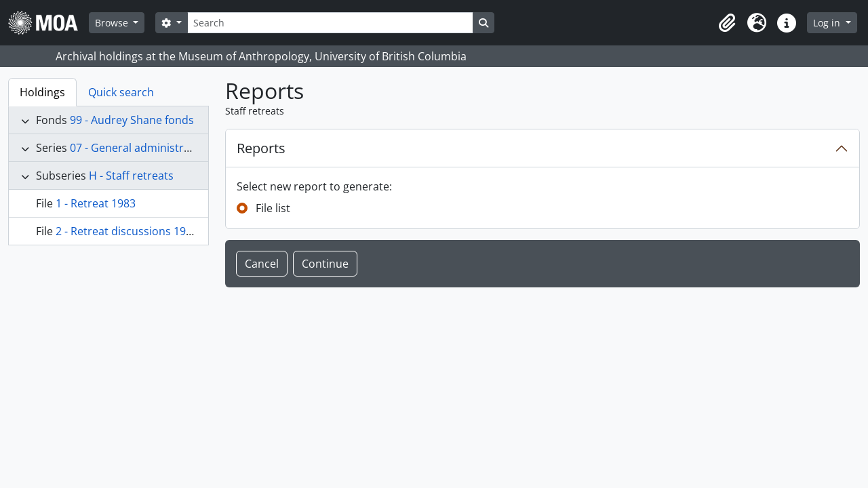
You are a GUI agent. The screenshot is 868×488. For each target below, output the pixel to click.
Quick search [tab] (121, 92)
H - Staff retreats (131, 176)
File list (273, 208)
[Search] (330, 23)
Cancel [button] (262, 264)
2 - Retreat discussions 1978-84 (135, 231)
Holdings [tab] (42, 92)
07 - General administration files (152, 148)
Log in (828, 23)
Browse (113, 23)
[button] (727, 23)
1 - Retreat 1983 (96, 203)
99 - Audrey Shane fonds (132, 120)
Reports (261, 148)
